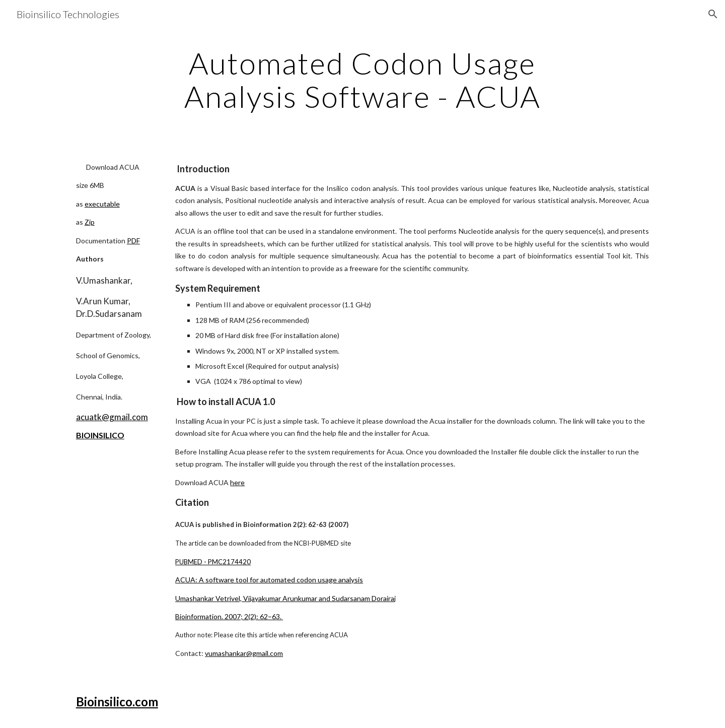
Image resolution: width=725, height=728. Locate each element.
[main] (362, 80)
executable (102, 204)
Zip (90, 222)
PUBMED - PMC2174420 (213, 562)
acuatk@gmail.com (112, 417)
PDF (133, 241)
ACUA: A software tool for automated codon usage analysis (269, 580)
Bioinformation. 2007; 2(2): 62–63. (229, 616)
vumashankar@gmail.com (244, 653)
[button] (713, 14)
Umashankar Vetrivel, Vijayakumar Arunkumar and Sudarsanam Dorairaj (285, 598)
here (237, 482)
